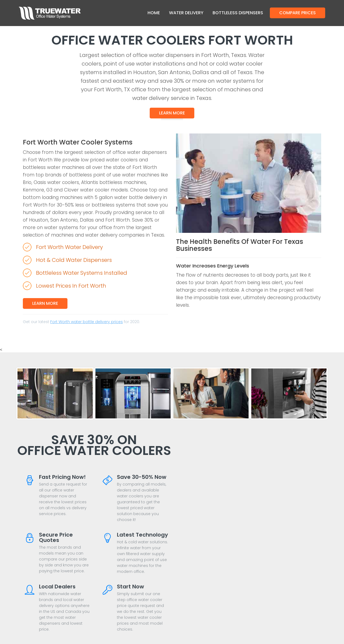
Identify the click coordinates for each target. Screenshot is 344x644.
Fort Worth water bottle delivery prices (87, 322)
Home (154, 13)
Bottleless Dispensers (238, 13)
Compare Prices (298, 13)
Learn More (172, 113)
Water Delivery (186, 13)
